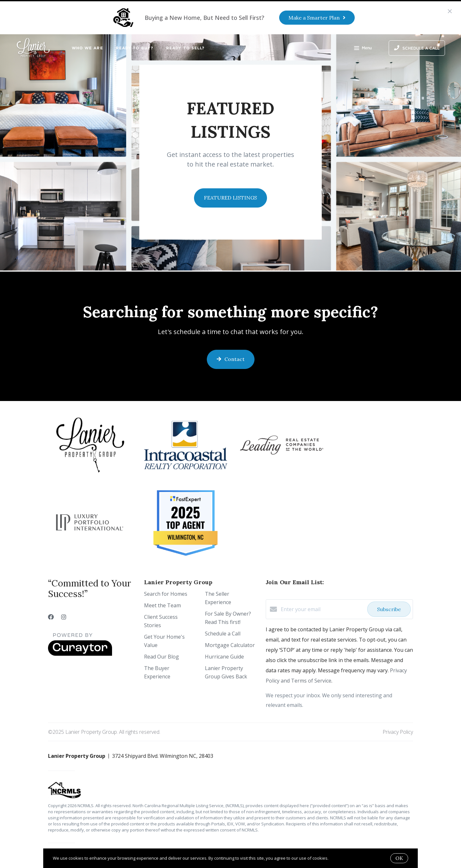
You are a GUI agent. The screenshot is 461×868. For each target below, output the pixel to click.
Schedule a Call (223, 634)
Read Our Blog (162, 657)
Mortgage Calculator (230, 645)
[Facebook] (51, 617)
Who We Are (87, 48)
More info (339, 858)
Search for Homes (166, 594)
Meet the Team (162, 605)
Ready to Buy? (135, 48)
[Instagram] (64, 617)
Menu (363, 49)
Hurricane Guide (224, 657)
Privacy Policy (398, 732)
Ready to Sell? (185, 48)
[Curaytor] (80, 654)
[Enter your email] (322, 609)
